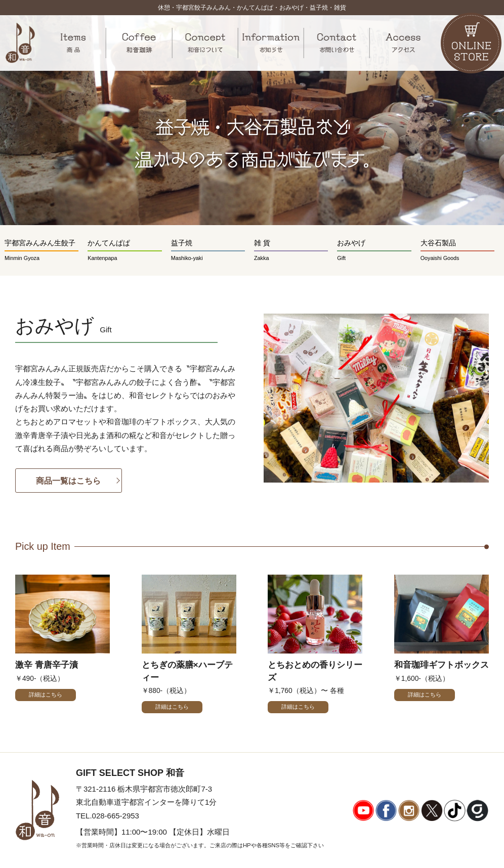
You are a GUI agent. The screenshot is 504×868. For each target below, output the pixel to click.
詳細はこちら (46, 695)
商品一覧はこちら (68, 481)
